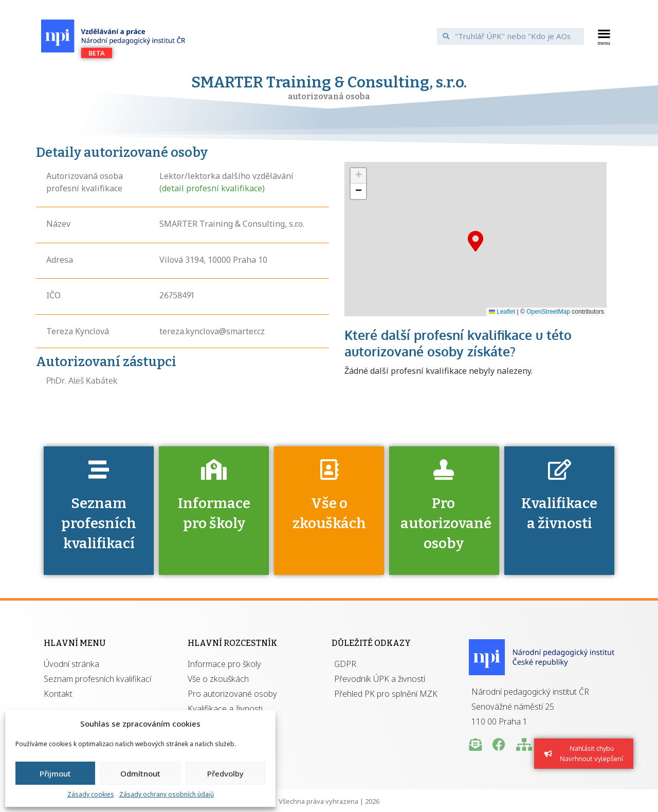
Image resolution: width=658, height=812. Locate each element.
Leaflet (502, 312)
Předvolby (225, 773)
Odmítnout (140, 773)
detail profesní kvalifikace (212, 188)
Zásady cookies (91, 794)
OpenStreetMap (548, 312)
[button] (604, 36)
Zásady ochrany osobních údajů (167, 794)
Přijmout (55, 773)
